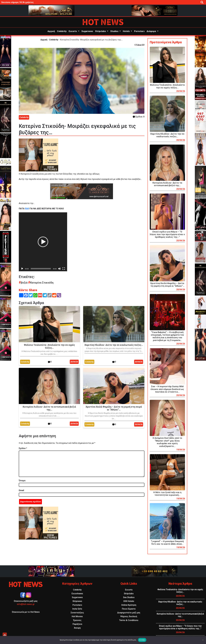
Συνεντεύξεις (77, 613)
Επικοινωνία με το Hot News (26, 612)
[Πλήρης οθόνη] (64, 269)
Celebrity (62, 31)
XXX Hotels (129, 601)
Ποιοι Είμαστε (129, 609)
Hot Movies (77, 616)
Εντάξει (142, 640)
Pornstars (139, 31)
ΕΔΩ (27, 209)
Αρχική (51, 31)
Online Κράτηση (129, 605)
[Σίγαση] (60, 269)
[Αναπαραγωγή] (22, 269)
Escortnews (77, 594)
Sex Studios (129, 597)
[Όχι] (203, 640)
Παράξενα (77, 624)
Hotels (127, 31)
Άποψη (77, 628)
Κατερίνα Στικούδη (41, 283)
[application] (43, 242)
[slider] (41, 269)
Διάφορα (152, 31)
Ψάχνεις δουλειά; (129, 616)
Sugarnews (87, 31)
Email (21, 490)
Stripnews (77, 601)
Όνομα (22, 481)
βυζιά (23, 283)
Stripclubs (101, 31)
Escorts (73, 31)
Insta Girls (77, 609)
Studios (115, 31)
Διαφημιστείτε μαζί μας (129, 613)
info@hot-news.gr (26, 604)
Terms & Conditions (129, 620)
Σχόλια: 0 (139, 117)
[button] (43, 242)
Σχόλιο (23, 448)
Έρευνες (77, 620)
